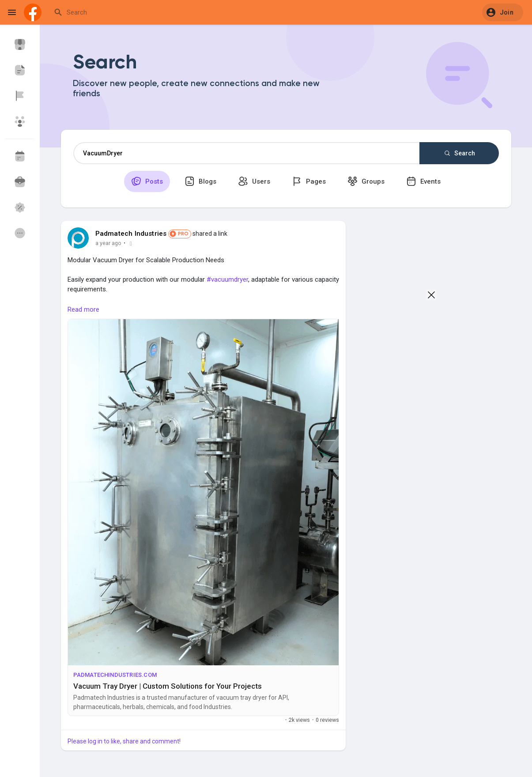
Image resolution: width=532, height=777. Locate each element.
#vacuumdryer (227, 279)
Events (423, 181)
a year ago (108, 243)
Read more (83, 309)
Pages (309, 181)
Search (459, 153)
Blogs (200, 181)
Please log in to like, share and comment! (124, 741)
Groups (366, 181)
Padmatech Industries (131, 234)
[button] (503, 12)
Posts (147, 181)
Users (254, 181)
